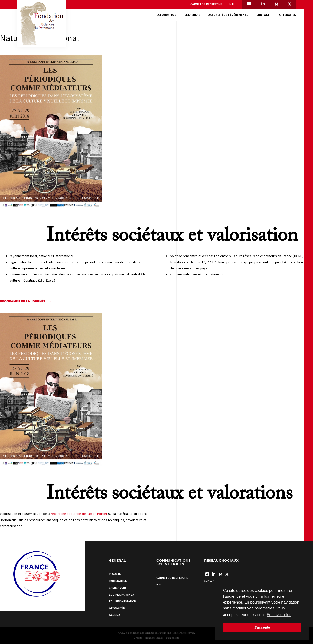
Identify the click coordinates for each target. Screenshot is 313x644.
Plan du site (173, 638)
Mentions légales (154, 638)
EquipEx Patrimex (121, 595)
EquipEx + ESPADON (123, 602)
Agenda (115, 615)
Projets (115, 574)
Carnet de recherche (206, 4)
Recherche (192, 15)
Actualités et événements (228, 15)
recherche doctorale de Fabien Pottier (79, 514)
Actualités (117, 608)
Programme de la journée (23, 301)
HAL (232, 4)
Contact (263, 15)
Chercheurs (118, 588)
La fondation (166, 15)
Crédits (138, 638)
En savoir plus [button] (279, 615)
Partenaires (287, 15)
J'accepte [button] (262, 627)
